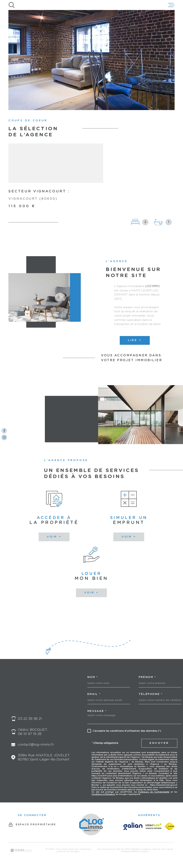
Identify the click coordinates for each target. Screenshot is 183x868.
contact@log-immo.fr (36, 745)
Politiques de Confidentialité (154, 792)
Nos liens (167, 849)
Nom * (93, 677)
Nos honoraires (106, 849)
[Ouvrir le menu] (171, 5)
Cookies (144, 851)
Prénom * (147, 677)
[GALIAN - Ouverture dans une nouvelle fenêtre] (133, 826)
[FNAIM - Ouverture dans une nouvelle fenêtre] (170, 826)
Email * (94, 694)
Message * (97, 711)
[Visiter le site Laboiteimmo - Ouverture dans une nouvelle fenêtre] (21, 850)
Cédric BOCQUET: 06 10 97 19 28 (33, 732)
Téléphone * (151, 694)
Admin (156, 849)
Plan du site (123, 849)
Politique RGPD (129, 851)
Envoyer (159, 743)
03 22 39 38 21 (30, 719)
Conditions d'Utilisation (103, 794)
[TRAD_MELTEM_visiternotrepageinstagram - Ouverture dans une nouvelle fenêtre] (4, 437)
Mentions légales (141, 849)
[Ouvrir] (12, 5)
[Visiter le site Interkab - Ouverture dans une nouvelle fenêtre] (154, 826)
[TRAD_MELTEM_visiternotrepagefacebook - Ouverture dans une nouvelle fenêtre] (4, 431)
